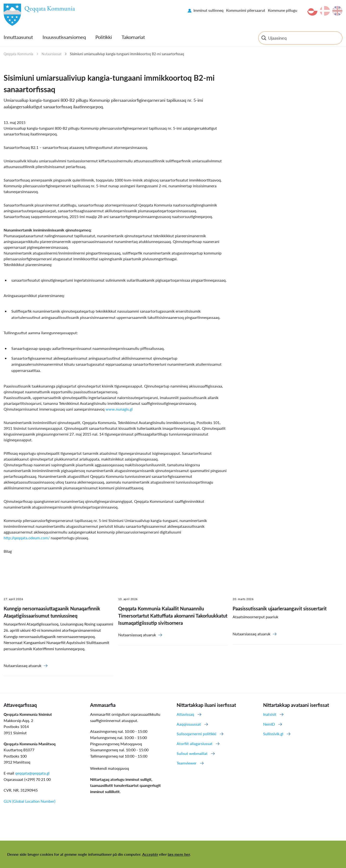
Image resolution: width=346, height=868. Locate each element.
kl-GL (312, 11)
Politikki (104, 37)
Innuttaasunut (18, 37)
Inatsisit (270, 714)
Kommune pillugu (283, 10)
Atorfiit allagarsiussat (195, 744)
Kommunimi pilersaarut (246, 10)
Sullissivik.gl (273, 734)
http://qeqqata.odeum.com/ (27, 538)
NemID (269, 724)
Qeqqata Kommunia (18, 54)
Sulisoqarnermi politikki (196, 734)
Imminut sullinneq (208, 10)
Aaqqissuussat (189, 724)
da (325, 11)
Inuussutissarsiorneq (64, 37)
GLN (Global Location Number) (29, 801)
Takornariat (133, 37)
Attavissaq (185, 714)
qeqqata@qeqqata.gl (32, 773)
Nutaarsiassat (52, 54)
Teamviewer (187, 763)
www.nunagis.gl (119, 409)
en (337, 11)
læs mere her (179, 854)
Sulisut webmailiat (192, 753)
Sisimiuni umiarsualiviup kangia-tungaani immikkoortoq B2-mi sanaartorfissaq (127, 54)
